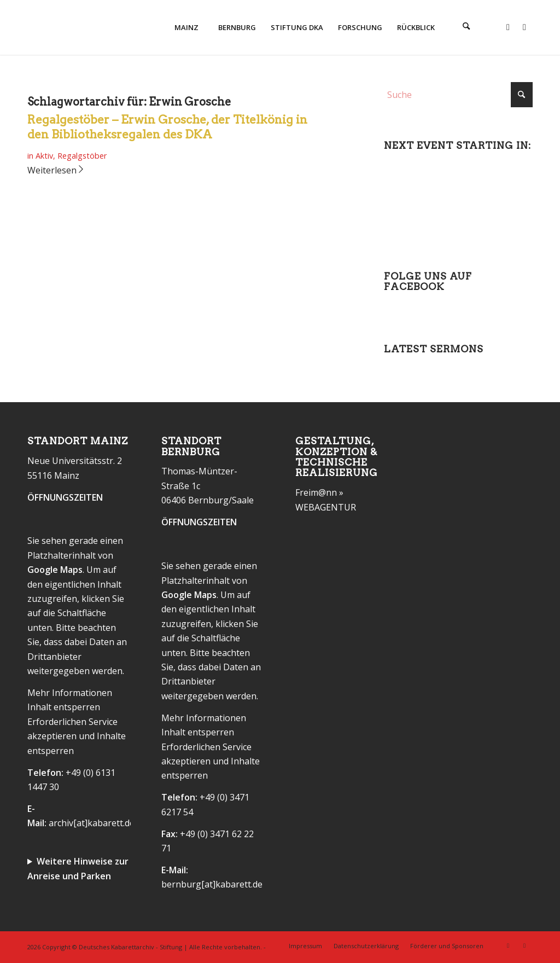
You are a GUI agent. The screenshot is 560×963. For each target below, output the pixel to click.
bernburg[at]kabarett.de (212, 884)
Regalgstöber (82, 156)
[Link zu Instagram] (524, 27)
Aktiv (44, 156)
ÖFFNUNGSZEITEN (65, 497)
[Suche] (466, 27)
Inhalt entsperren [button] (64, 707)
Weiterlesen (56, 170)
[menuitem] (186, 27)
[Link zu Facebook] (508, 27)
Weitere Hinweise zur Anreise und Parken (78, 868)
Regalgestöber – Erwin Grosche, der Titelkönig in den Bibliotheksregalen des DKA (167, 127)
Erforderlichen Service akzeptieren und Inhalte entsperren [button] (77, 736)
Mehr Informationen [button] (70, 693)
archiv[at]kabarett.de (92, 823)
